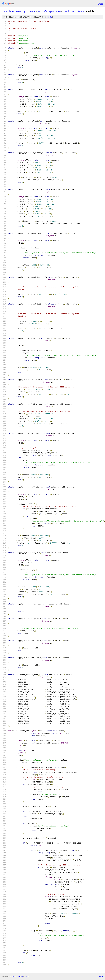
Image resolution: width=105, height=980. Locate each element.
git (25, 11)
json (101, 976)
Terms (27, 976)
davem (32, 11)
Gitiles (14, 976)
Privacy (20, 976)
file (50, 17)
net (39, 11)
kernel (19, 11)
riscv (74, 11)
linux (5, 11)
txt (95, 976)
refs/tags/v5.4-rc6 (52, 11)
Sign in (100, 4)
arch (67, 11)
